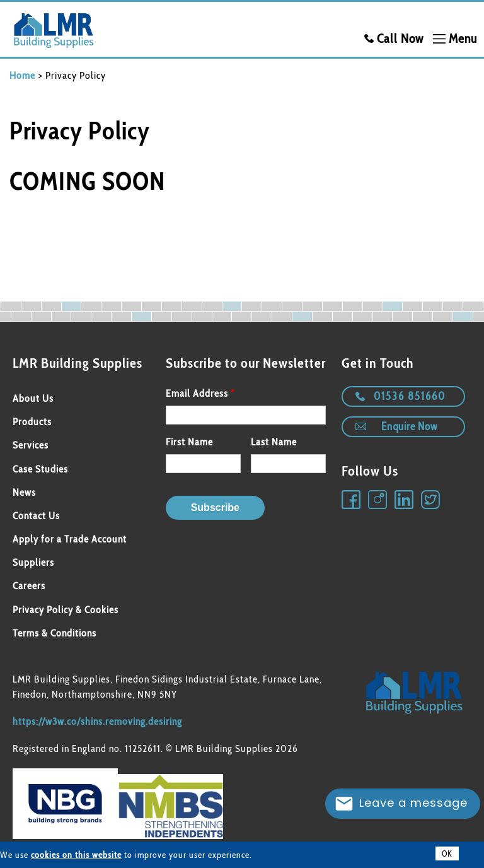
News (24, 492)
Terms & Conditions (55, 633)
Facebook (352, 500)
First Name (189, 442)
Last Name (274, 442)
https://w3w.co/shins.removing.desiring (97, 721)
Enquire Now (409, 426)
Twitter (431, 500)
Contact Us (36, 516)
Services (31, 445)
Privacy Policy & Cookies (66, 610)
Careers (29, 586)
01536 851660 (410, 396)
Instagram (378, 500)
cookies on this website (76, 855)
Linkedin (405, 500)
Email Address (197, 393)
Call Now (400, 38)
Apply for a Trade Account (70, 539)
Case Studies (40, 469)
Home (22, 75)
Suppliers (33, 562)
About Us (33, 398)
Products (32, 422)
